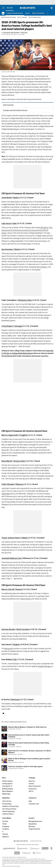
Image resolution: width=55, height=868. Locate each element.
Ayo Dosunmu (7, 249)
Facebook (5, 829)
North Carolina (23, 629)
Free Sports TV (7, 786)
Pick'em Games (7, 781)
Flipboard (5, 837)
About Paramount (35, 786)
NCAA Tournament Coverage (9, 17)
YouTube (5, 821)
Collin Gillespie (8, 484)
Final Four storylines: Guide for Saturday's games (26, 767)
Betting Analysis (8, 789)
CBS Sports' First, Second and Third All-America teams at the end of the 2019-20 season (27, 230)
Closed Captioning (8, 811)
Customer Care (34, 804)
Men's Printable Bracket (35, 17)
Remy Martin (7, 461)
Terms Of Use (7, 801)
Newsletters (33, 824)
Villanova (19, 484)
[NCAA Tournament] (38, 13)
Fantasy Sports (7, 784)
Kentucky (15, 700)
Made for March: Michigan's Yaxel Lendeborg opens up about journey (29, 760)
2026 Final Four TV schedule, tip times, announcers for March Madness (30, 752)
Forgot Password (34, 829)
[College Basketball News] (15, 13)
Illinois (17, 249)
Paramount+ (33, 789)
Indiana (24, 538)
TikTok (4, 824)
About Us (32, 781)
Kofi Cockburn (42, 267)
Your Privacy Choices (9, 809)
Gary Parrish (7, 32)
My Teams (32, 826)
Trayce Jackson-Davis (11, 538)
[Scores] (27, 13)
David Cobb (24, 32)
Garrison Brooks (8, 629)
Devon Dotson (26, 599)
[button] (48, 13)
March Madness (8, 791)
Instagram (6, 826)
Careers (31, 784)
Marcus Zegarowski (10, 435)
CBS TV (31, 791)
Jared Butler (7, 198)
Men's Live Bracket (22, 17)
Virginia (16, 645)
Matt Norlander (15, 32)
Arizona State (19, 461)
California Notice (8, 814)
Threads (5, 834)
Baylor (16, 198)
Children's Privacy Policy (10, 806)
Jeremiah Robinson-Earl (11, 558)
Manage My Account (35, 821)
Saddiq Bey (5, 494)
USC (15, 660)
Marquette (9, 649)
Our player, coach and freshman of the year (15, 110)
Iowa (14, 223)
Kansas (19, 589)
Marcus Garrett (8, 589)
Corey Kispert (7, 326)
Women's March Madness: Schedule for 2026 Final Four (27, 727)
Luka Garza (6, 223)
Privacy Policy (7, 804)
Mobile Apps (6, 794)
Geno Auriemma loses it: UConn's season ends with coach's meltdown (29, 736)
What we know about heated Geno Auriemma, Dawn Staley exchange (29, 744)
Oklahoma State (25, 300)
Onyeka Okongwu (45, 666)
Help (30, 801)
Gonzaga (18, 326)
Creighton (24, 435)
